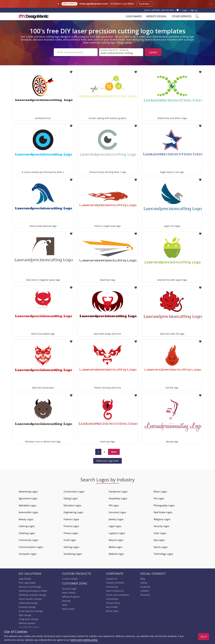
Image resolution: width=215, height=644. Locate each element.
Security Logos (162, 526)
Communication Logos (31, 547)
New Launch (69, 4)
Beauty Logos (26, 519)
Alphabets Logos (28, 505)
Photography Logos (164, 505)
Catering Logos (27, 526)
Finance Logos (71, 526)
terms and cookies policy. (84, 640)
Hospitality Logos (118, 498)
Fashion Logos (71, 519)
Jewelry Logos (116, 519)
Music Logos (160, 491)
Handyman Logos (118, 491)
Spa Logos (159, 540)
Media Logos (115, 547)
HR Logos (114, 505)
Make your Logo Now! (107, 461)
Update (153, 52)
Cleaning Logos (27, 533)
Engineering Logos (73, 512)
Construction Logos (74, 491)
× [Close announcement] (211, 4)
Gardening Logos (73, 554)
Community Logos (29, 540)
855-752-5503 (168, 10)
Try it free (145, 4)
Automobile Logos (28, 512)
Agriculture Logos (28, 498)
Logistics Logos (117, 533)
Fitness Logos (71, 533)
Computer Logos (28, 554)
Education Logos (72, 505)
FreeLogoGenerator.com (94, 4)
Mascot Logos (116, 540)
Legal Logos (115, 526)
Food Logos (70, 540)
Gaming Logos (71, 547)
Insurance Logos (117, 512)
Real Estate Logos (163, 512)
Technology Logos (163, 554)
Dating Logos (71, 498)
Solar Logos (160, 533)
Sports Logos (161, 547)
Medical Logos (116, 554)
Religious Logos (162, 519)
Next (114, 452)
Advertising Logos (28, 491)
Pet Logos (159, 498)
